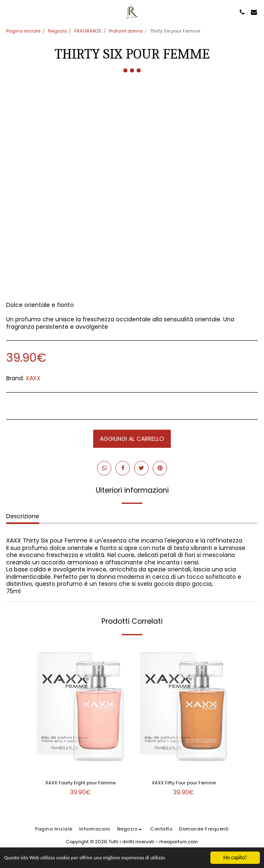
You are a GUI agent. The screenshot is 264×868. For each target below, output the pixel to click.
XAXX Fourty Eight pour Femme (80, 783)
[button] (9, 12)
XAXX (33, 378)
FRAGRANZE (88, 31)
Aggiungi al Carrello (132, 439)
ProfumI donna (126, 31)
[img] (80, 707)
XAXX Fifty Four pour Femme (184, 783)
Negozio (57, 31)
